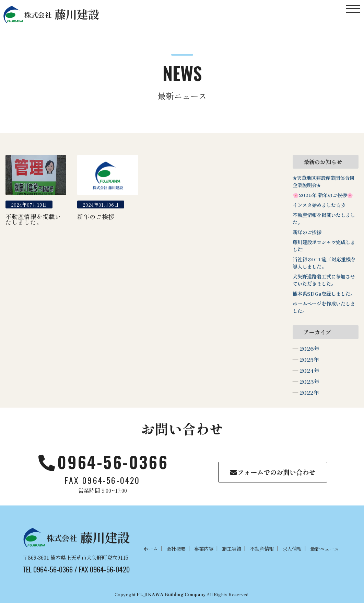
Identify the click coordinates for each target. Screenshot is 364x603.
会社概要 (176, 549)
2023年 (309, 382)
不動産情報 (262, 549)
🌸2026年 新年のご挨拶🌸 (323, 195)
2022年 (309, 392)
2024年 (309, 371)
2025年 (309, 360)
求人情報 (292, 549)
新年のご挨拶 (307, 232)
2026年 (309, 349)
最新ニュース (325, 549)
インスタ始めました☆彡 (319, 205)
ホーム (151, 549)
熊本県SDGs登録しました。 (324, 293)
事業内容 (204, 549)
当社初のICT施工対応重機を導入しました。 (324, 263)
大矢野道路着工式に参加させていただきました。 (324, 280)
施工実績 (232, 549)
